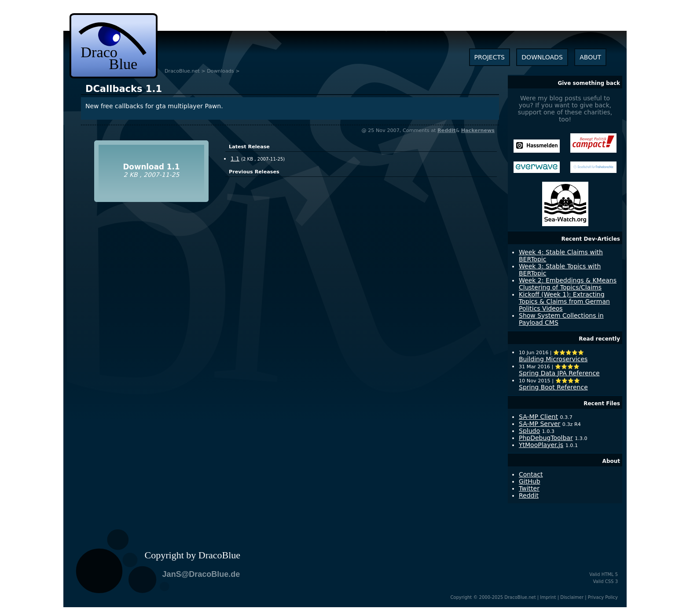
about (590, 57)
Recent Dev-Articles (591, 239)
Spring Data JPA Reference (559, 373)
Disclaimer (572, 597)
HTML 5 (610, 574)
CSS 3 (611, 581)
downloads (542, 57)
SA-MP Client (538, 417)
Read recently (599, 339)
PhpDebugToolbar (546, 438)
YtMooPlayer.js (541, 445)
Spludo (529, 431)
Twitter (529, 488)
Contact (531, 474)
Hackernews (478, 130)
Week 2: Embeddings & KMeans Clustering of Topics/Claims (568, 284)
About (611, 461)
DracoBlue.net (182, 71)
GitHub (530, 481)
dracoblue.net (114, 46)
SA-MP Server (540, 424)
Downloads (220, 71)
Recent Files (602, 403)
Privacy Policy (603, 597)
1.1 (124, 89)
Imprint (548, 597)
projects (490, 57)
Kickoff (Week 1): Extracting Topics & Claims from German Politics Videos (564, 301)
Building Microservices (553, 359)
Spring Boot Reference (553, 387)
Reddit (446, 130)
